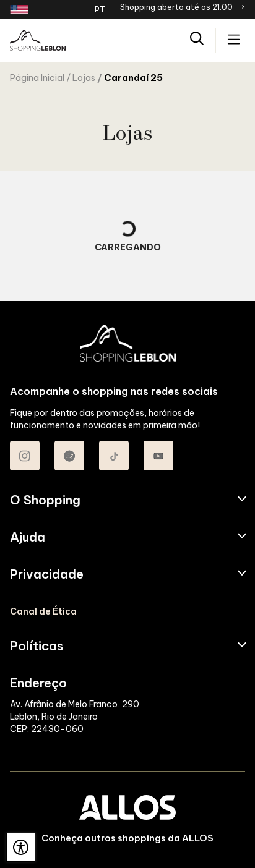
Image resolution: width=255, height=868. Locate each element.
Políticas (37, 646)
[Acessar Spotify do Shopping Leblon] (69, 456)
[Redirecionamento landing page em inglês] (19, 10)
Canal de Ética (43, 611)
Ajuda (28, 537)
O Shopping (45, 500)
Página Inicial (37, 78)
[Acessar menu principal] (234, 40)
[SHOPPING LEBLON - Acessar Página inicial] (38, 40)
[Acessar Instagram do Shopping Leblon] (25, 456)
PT (100, 9)
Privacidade (47, 574)
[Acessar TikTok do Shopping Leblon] (114, 456)
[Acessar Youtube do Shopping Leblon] (158, 456)
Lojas (84, 78)
